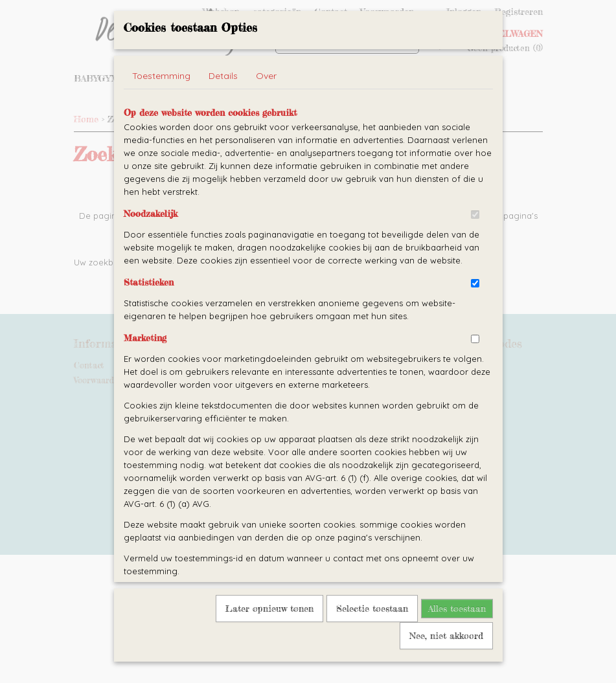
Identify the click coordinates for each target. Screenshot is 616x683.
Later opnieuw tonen (269, 635)
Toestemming (161, 102)
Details (223, 102)
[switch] (475, 241)
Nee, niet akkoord (446, 662)
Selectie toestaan (372, 635)
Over (266, 102)
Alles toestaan (457, 635)
